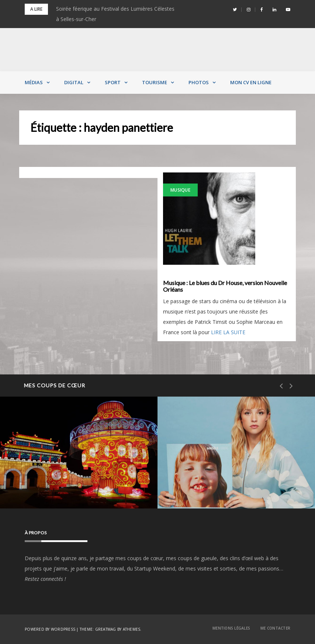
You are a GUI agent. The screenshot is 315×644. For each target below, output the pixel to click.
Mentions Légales (231, 628)
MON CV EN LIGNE (251, 82)
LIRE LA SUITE (228, 332)
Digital (74, 82)
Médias (34, 82)
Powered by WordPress (50, 629)
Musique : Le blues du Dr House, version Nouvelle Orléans (225, 286)
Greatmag (106, 629)
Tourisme (155, 82)
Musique (180, 190)
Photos (199, 82)
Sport (113, 82)
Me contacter (275, 628)
